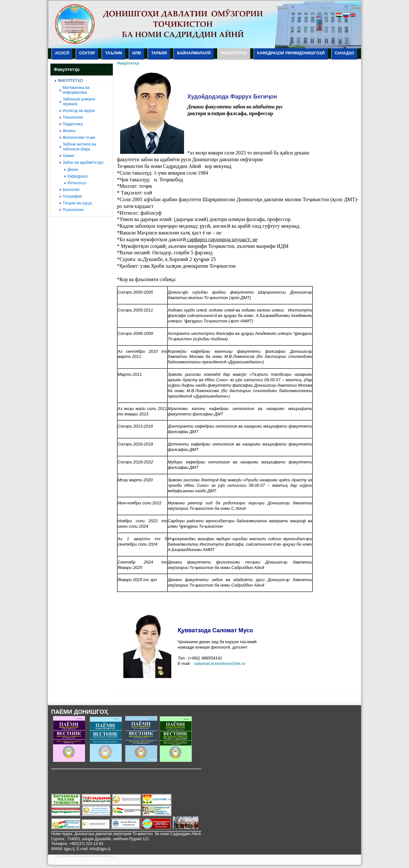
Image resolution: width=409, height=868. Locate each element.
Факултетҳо (128, 63)
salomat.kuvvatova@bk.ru (220, 663)
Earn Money (105, 856)
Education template (79, 856)
